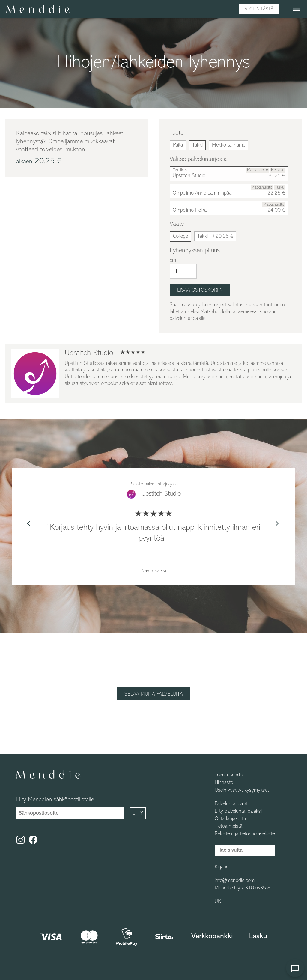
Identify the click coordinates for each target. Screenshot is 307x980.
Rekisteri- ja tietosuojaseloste (245, 834)
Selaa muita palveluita (154, 694)
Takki (215, 236)
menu (297, 9)
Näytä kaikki (154, 571)
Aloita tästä (259, 9)
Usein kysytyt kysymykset (242, 791)
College (180, 236)
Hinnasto (224, 783)
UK (218, 902)
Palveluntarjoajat (231, 804)
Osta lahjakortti (230, 819)
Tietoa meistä (228, 827)
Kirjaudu (223, 867)
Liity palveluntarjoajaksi (238, 812)
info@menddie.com (235, 881)
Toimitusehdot (229, 775)
